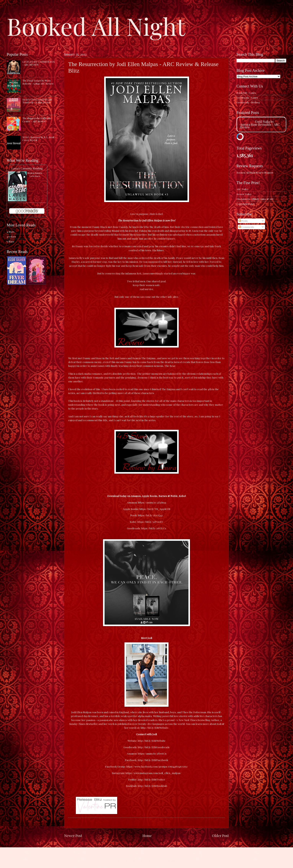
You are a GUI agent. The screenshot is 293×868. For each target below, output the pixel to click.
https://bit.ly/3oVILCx (153, 528)
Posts (243, 221)
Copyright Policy (246, 204)
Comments (246, 227)
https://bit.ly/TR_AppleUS (155, 509)
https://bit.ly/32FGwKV (150, 522)
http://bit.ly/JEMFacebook (153, 760)
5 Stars (10, 241)
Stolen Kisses (35, 173)
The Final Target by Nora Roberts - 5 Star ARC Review (38, 82)
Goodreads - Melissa (248, 102)
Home (147, 836)
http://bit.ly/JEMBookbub (152, 786)
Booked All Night (96, 26)
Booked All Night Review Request (255, 173)
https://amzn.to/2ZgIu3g (152, 502)
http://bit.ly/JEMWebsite (152, 741)
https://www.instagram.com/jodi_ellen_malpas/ (153, 773)
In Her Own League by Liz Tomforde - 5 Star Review (37, 101)
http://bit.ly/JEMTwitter (151, 779)
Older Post (220, 836)
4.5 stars (11, 236)
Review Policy (244, 194)
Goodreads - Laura (247, 97)
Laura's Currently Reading (27, 168)
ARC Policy (242, 189)
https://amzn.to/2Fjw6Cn (152, 753)
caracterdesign (144, 860)
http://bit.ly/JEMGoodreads (154, 747)
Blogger (172, 860)
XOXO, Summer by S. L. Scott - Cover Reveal (39, 139)
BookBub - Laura (246, 93)
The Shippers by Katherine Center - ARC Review (37, 120)
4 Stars (11, 232)
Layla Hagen (35, 176)
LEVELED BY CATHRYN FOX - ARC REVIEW (39, 63)
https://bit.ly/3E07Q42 (150, 515)
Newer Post (73, 836)
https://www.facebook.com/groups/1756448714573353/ (157, 766)
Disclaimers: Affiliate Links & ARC (255, 199)
